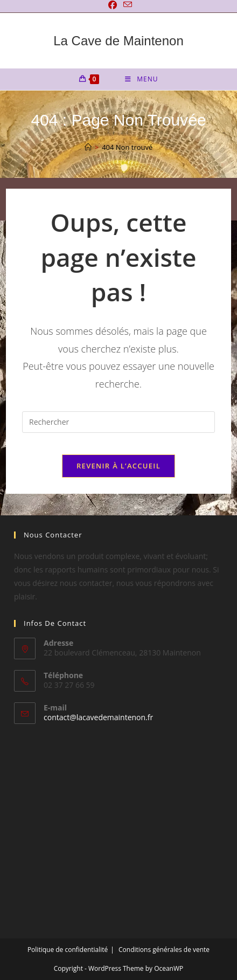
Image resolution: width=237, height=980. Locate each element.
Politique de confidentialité (68, 950)
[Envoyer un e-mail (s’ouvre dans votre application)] (126, 5)
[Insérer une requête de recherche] (119, 422)
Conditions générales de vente (164, 950)
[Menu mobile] (141, 79)
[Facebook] (113, 5)
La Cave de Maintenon (119, 41)
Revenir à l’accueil (119, 466)
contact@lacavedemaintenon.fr (98, 717)
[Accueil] (88, 147)
